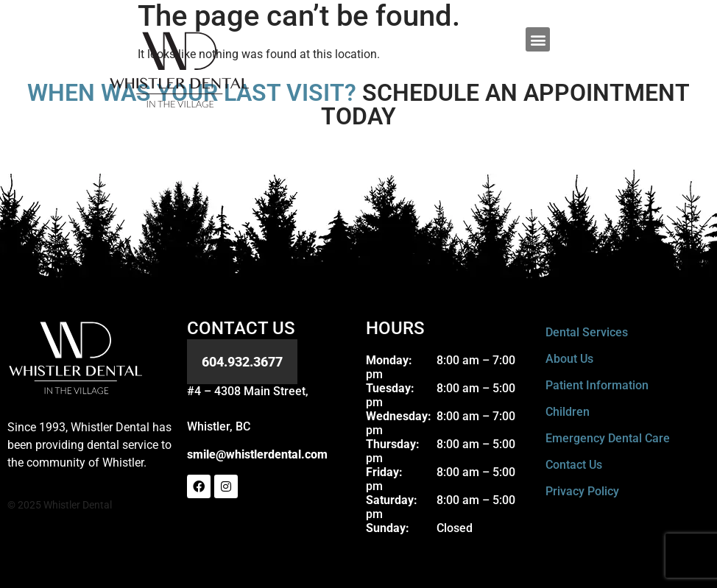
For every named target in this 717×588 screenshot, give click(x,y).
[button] (538, 39)
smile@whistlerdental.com (257, 454)
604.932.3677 (242, 362)
